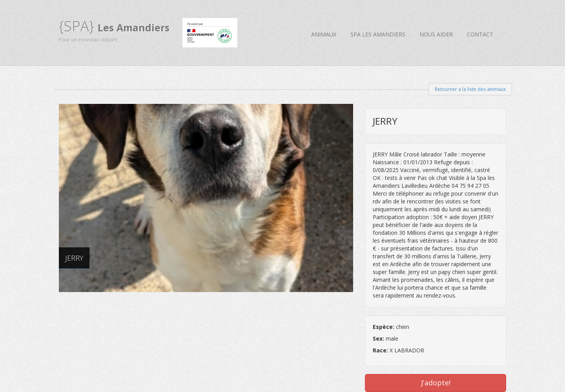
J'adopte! (436, 383)
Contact (480, 34)
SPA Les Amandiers (378, 34)
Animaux (324, 34)
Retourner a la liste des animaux (470, 89)
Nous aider (436, 34)
